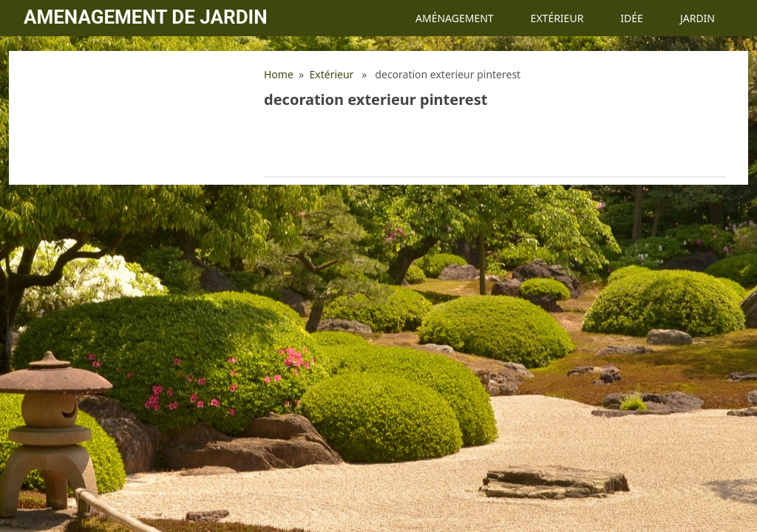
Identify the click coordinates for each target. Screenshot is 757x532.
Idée (632, 18)
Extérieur (557, 18)
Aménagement (455, 18)
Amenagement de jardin (145, 17)
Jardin (697, 18)
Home (279, 74)
